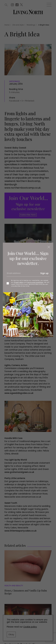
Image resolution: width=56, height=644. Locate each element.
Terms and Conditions (35, 282)
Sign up (44, 273)
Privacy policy (19, 282)
